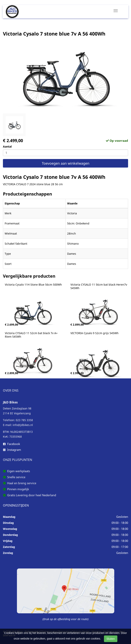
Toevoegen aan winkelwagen (66, 163)
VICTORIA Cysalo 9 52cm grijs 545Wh (95, 333)
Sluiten (111, 639)
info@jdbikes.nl (23, 425)
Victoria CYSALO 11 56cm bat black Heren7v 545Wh (99, 286)
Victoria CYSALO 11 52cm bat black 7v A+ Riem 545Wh (32, 335)
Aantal (7, 146)
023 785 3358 (24, 420)
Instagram (12, 450)
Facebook (12, 444)
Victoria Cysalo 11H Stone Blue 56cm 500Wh (33, 285)
